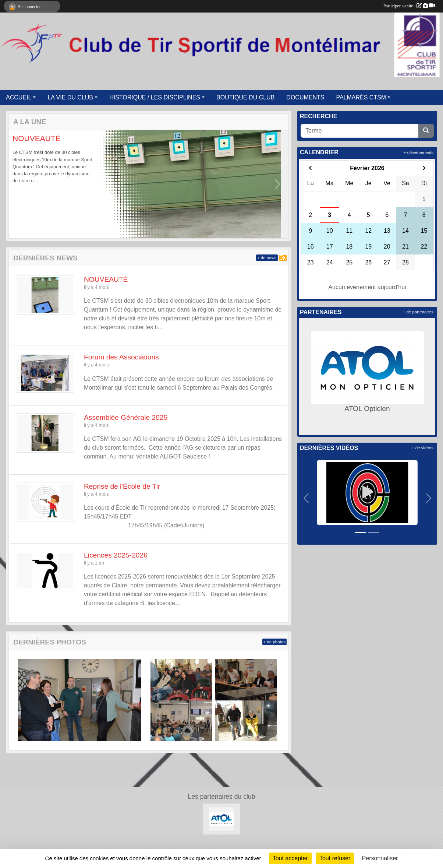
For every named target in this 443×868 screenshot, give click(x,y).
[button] (20, 184)
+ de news (267, 258)
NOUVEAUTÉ (37, 138)
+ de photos (274, 642)
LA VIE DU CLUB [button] (70, 97)
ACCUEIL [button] (19, 97)
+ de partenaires (418, 312)
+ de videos (423, 448)
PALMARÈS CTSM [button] (361, 97)
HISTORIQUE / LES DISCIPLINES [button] (155, 97)
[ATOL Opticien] (221, 819)
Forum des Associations (121, 357)
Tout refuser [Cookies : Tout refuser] (335, 858)
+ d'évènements (419, 152)
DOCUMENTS (305, 97)
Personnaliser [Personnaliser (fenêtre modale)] (380, 858)
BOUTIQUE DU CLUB (245, 97)
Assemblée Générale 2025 (126, 417)
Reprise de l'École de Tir (122, 486)
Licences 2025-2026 (116, 555)
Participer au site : (409, 6)
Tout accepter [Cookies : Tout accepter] (290, 858)
